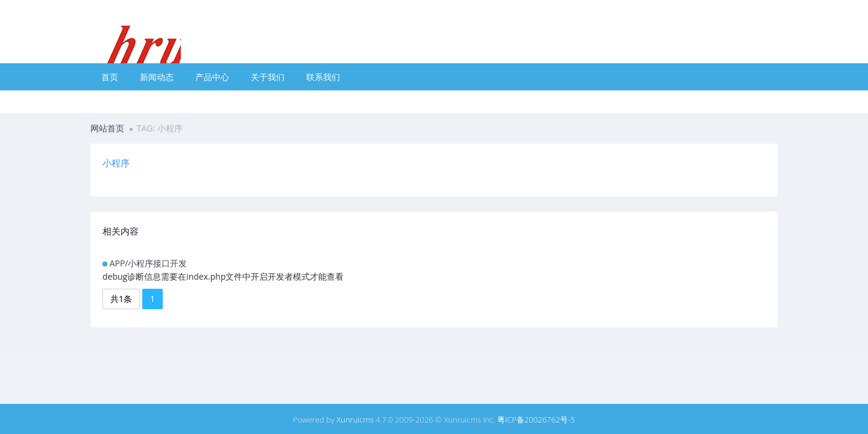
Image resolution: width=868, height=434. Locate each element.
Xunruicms (355, 420)
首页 (110, 77)
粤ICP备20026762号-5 (536, 420)
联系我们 (323, 77)
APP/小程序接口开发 (149, 263)
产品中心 (212, 77)
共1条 (121, 299)
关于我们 (268, 77)
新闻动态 (157, 77)
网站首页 (107, 128)
